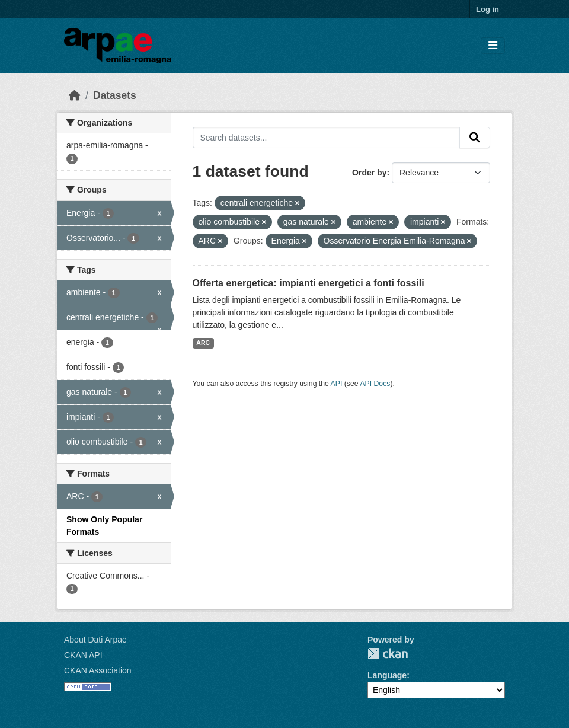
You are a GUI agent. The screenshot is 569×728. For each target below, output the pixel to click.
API (337, 384)
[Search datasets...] (327, 138)
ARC (203, 343)
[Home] (75, 95)
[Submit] (475, 138)
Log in (488, 9)
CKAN (388, 654)
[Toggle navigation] (493, 46)
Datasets (115, 95)
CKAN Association (98, 670)
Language (387, 675)
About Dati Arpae (95, 640)
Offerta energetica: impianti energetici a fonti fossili (309, 283)
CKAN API (83, 655)
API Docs (375, 384)
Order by (369, 173)
